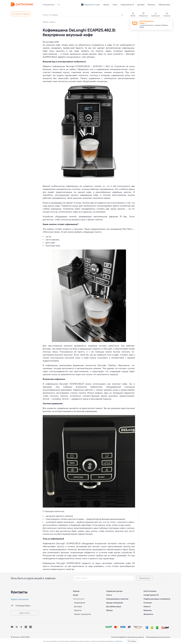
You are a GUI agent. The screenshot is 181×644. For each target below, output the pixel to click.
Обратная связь (164, 5)
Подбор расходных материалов (157, 599)
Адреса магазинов (20, 599)
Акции (115, 5)
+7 (59, 5)
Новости (147, 606)
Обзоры (109, 610)
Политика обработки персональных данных (128, 637)
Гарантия (78, 610)
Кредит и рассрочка (82, 614)
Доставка (141, 5)
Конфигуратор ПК (127, 5)
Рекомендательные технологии (158, 637)
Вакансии (148, 610)
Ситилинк (148, 603)
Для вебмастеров (114, 606)
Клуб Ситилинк (150, 591)
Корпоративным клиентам (117, 599)
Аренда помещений (115, 603)
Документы (148, 614)
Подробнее (119, 641)
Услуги (109, 595)
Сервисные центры (114, 591)
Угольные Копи (48, 5)
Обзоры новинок (49, 22)
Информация (80, 603)
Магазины (151, 5)
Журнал (106, 5)
